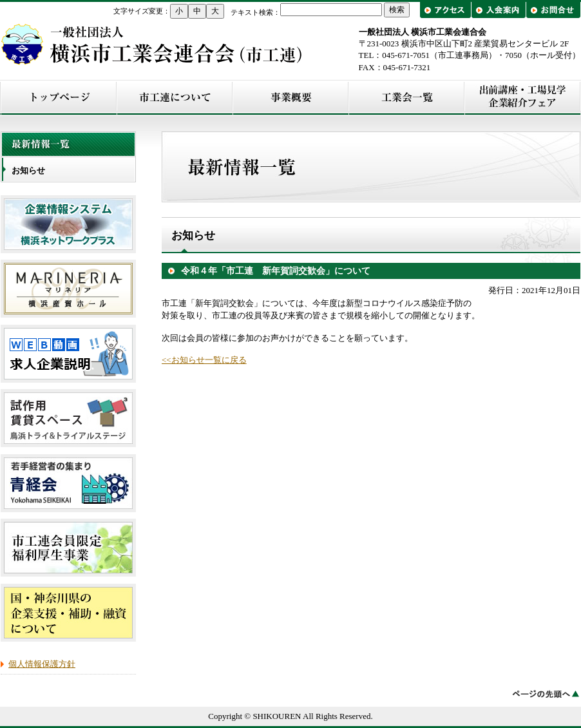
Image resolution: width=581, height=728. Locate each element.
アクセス (447, 10)
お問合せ (553, 10)
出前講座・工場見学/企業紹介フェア (522, 98)
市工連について (175, 98)
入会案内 (498, 10)
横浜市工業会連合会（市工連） (152, 44)
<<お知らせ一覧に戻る (204, 360)
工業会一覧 (406, 98)
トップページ (59, 98)
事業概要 (290, 98)
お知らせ (28, 170)
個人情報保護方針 (42, 664)
